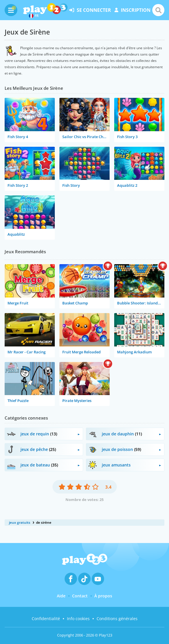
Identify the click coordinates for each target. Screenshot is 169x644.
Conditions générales (117, 619)
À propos (103, 596)
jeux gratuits (20, 522)
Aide (61, 596)
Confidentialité (46, 619)
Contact (80, 596)
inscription (133, 10)
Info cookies (78, 619)
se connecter (90, 10)
